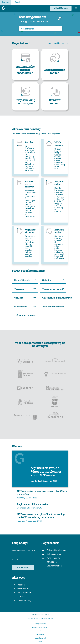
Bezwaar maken (54, 566)
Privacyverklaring (40, 624)
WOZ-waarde (23, 589)
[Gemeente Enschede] (25, 388)
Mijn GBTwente (61, 8)
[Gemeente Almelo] (25, 360)
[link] (25, 65)
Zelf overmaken (54, 554)
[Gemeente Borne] (25, 374)
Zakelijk (18, 2)
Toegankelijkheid (40, 638)
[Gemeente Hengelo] (25, 402)
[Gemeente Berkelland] (55, 360)
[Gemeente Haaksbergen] (55, 388)
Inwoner (6, 2)
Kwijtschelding (24, 600)
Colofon (40, 631)
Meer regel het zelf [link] (58, 43)
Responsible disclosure (40, 627)
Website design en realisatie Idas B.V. (41, 618)
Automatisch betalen (57, 550)
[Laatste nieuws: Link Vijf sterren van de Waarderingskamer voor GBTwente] (40, 469)
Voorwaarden (40, 634)
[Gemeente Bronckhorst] (55, 374)
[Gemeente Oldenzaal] (55, 402)
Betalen (21, 585)
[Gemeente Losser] (25, 416)
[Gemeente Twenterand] (55, 416)
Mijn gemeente (27, 29)
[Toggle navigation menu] (76, 8)
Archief (40, 642)
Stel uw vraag (23, 567)
